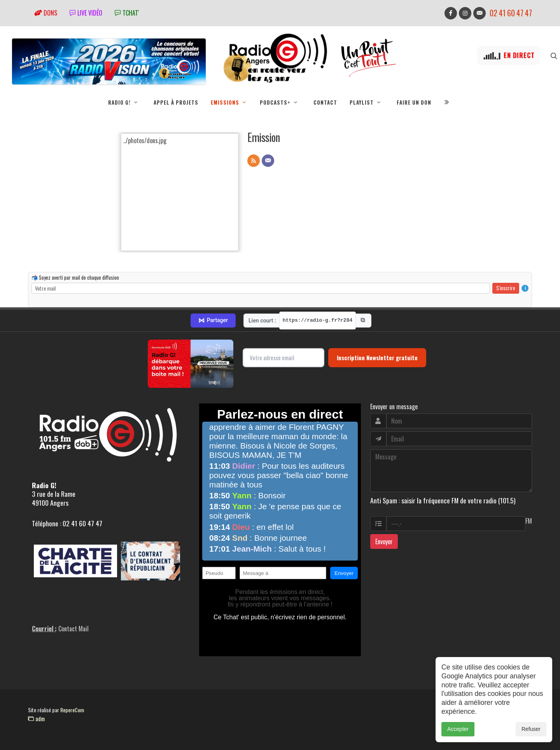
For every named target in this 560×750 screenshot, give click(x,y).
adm (36, 718)
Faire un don (414, 102)
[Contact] (268, 161)
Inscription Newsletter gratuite (377, 357)
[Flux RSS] (254, 161)
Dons (46, 13)
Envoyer (384, 541)
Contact (325, 102)
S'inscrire (506, 288)
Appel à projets (176, 102)
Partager (213, 321)
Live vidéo (86, 13)
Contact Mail (73, 629)
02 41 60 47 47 (511, 13)
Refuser (531, 729)
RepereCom (72, 710)
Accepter (458, 729)
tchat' (127, 13)
